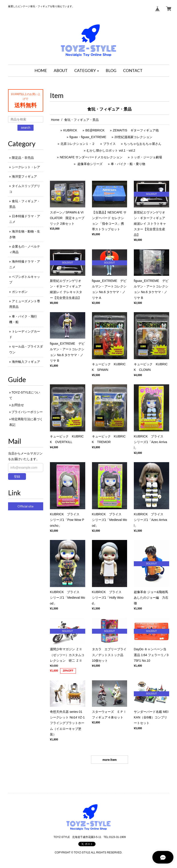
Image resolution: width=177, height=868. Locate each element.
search (26, 128)
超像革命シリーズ (90, 164)
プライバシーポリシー (27, 412)
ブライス (109, 144)
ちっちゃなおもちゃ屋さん (143, 144)
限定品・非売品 (23, 158)
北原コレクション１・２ (78, 144)
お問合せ (18, 405)
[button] (87, 71)
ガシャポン (20, 292)
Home (55, 120)
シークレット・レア (26, 167)
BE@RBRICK (95, 130)
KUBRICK (70, 130)
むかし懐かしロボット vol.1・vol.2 (111, 150)
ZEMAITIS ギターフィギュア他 (136, 130)
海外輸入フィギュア (26, 362)
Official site (26, 506)
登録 (17, 476)
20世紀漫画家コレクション (133, 137)
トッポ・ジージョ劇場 (146, 157)
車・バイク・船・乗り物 (128, 164)
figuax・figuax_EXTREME (88, 137)
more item (110, 760)
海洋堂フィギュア (24, 176)
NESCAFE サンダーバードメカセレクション (91, 157)
